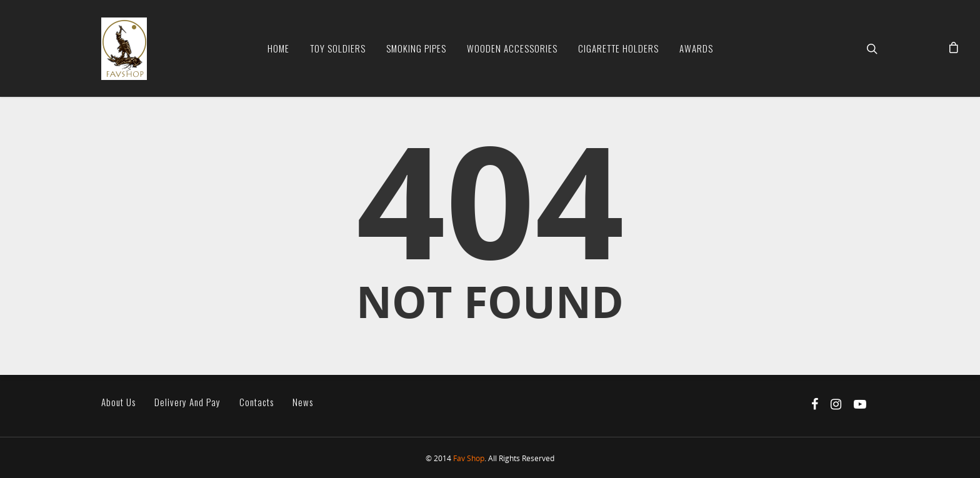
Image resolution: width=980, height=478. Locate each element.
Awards (696, 48)
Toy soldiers (338, 48)
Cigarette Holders (618, 48)
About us (118, 402)
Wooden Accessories (512, 48)
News (303, 402)
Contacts (257, 402)
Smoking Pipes (416, 48)
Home (278, 48)
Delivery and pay (187, 402)
